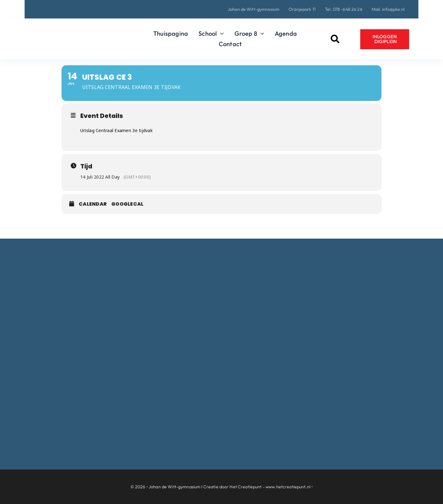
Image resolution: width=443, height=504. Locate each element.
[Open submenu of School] (220, 34)
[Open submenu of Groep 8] (261, 34)
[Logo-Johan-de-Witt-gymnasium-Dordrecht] (78, 26)
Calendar (93, 204)
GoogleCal (127, 204)
